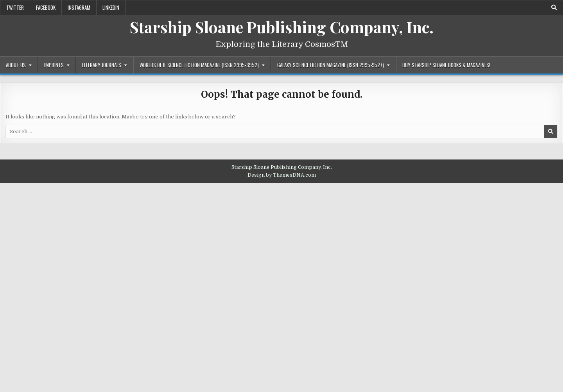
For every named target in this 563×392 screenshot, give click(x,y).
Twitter (15, 7)
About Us (16, 65)
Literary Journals (102, 65)
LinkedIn (111, 7)
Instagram (79, 7)
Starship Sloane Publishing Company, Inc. (282, 27)
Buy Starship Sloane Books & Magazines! (446, 65)
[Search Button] (554, 7)
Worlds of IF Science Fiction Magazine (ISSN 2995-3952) (199, 65)
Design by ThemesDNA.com (282, 175)
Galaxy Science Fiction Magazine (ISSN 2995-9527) (331, 65)
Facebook (46, 7)
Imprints (54, 65)
